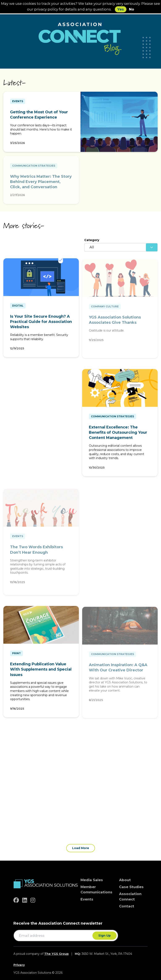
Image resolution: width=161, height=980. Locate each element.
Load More (81, 848)
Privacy (19, 965)
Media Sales (92, 880)
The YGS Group (56, 954)
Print (16, 655)
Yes (121, 9)
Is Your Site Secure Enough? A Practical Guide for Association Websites (41, 323)
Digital (18, 307)
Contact (127, 906)
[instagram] (33, 900)
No (132, 9)
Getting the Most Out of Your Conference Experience (39, 115)
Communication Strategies (112, 418)
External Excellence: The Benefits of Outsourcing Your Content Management (118, 434)
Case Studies (131, 887)
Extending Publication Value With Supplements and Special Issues (41, 671)
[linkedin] (25, 900)
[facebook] (16, 900)
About (125, 880)
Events (18, 101)
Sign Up (105, 936)
